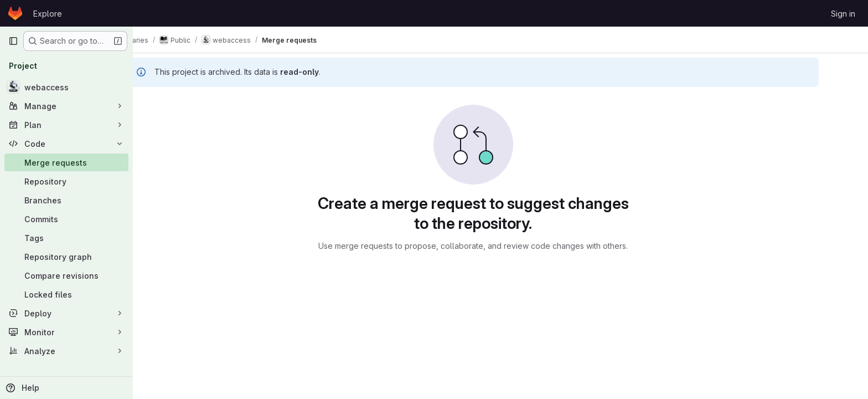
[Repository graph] (66, 257)
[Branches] (66, 200)
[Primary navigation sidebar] (13, 41)
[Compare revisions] (66, 275)
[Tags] (66, 238)
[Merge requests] (66, 162)
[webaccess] (66, 87)
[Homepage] (15, 13)
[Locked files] (66, 294)
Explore (48, 14)
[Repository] (66, 181)
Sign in (843, 14)
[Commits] (66, 219)
